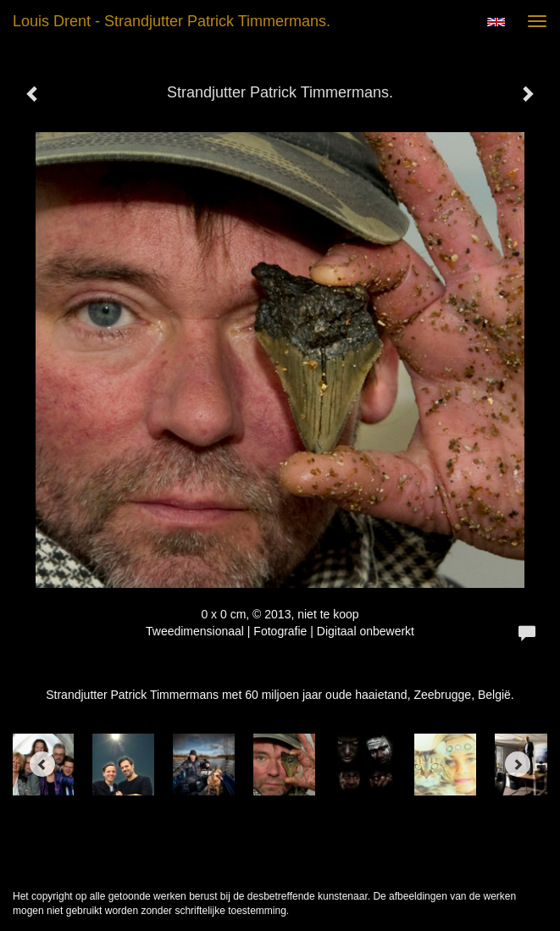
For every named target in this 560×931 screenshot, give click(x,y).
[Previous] (42, 764)
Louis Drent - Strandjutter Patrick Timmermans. (172, 21)
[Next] (518, 764)
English (496, 22)
